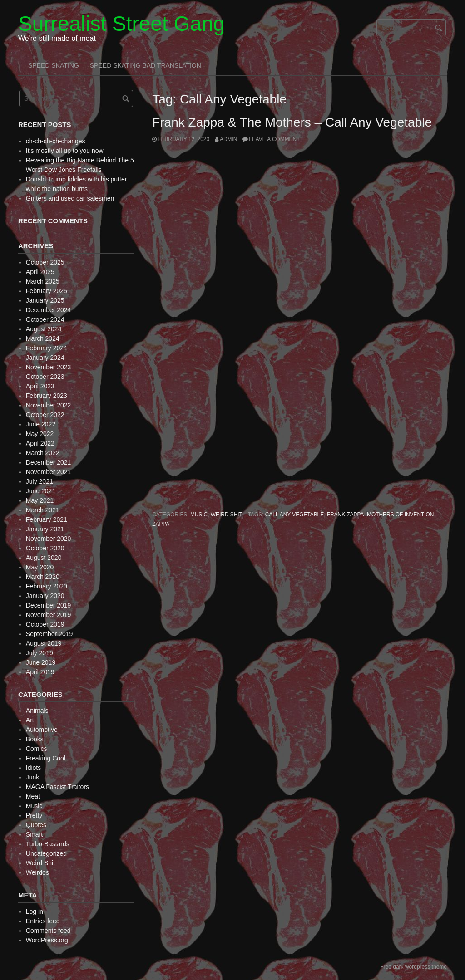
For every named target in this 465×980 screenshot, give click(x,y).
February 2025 (47, 291)
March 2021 (43, 510)
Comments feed (48, 931)
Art (30, 720)
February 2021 (47, 519)
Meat (33, 796)
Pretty (34, 815)
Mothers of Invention (400, 514)
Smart (34, 834)
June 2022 (41, 424)
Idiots (33, 768)
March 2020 (43, 577)
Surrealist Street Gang (121, 24)
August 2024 (44, 329)
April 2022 (40, 443)
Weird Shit (227, 514)
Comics (37, 749)
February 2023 (47, 396)
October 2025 (45, 262)
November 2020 (49, 539)
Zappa (161, 524)
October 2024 (45, 319)
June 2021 (41, 491)
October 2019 (45, 624)
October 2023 (45, 377)
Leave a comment (274, 139)
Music (199, 514)
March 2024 (43, 338)
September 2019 (49, 634)
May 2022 (40, 434)
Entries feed (43, 921)
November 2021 (49, 472)
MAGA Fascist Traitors (57, 787)
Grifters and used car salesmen (70, 198)
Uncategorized (46, 853)
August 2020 (44, 558)
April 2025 (40, 272)
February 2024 (47, 348)
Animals (37, 710)
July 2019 (40, 653)
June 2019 (41, 662)
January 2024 (45, 358)
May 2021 (40, 500)
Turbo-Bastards (48, 844)
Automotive (42, 730)
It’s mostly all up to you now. (65, 151)
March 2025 (43, 281)
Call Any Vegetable (294, 514)
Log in (35, 911)
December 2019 (49, 605)
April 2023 (40, 386)
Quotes (36, 825)
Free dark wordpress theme (413, 967)
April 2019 (40, 672)
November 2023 (49, 367)
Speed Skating (54, 65)
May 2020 (40, 567)
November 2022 (49, 405)
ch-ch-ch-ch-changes (56, 141)
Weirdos (37, 872)
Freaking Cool (46, 758)
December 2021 (49, 462)
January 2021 (45, 529)
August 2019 (44, 643)
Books (35, 739)
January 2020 (45, 596)
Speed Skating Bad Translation (146, 65)
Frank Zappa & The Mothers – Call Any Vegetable (292, 122)
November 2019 (49, 615)
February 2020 (47, 586)
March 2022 (43, 453)
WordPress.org (47, 940)
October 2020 (45, 548)
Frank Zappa (346, 514)
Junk (33, 777)
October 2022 (45, 415)
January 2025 (45, 300)
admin (228, 139)
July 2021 (40, 481)
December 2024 (49, 310)
